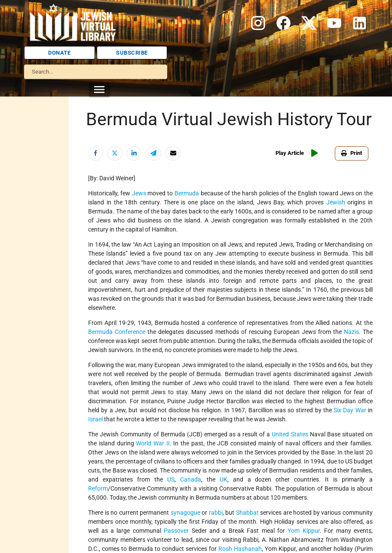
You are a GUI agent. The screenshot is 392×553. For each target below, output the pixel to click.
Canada (191, 479)
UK (224, 479)
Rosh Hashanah (240, 549)
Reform (98, 488)
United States (290, 434)
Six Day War (350, 410)
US (171, 479)
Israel (95, 419)
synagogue (185, 513)
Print (352, 153)
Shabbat (247, 513)
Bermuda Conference (117, 332)
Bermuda (187, 193)
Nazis (351, 332)
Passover (176, 531)
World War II (153, 443)
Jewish (336, 202)
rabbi (216, 513)
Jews (139, 193)
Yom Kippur (303, 531)
